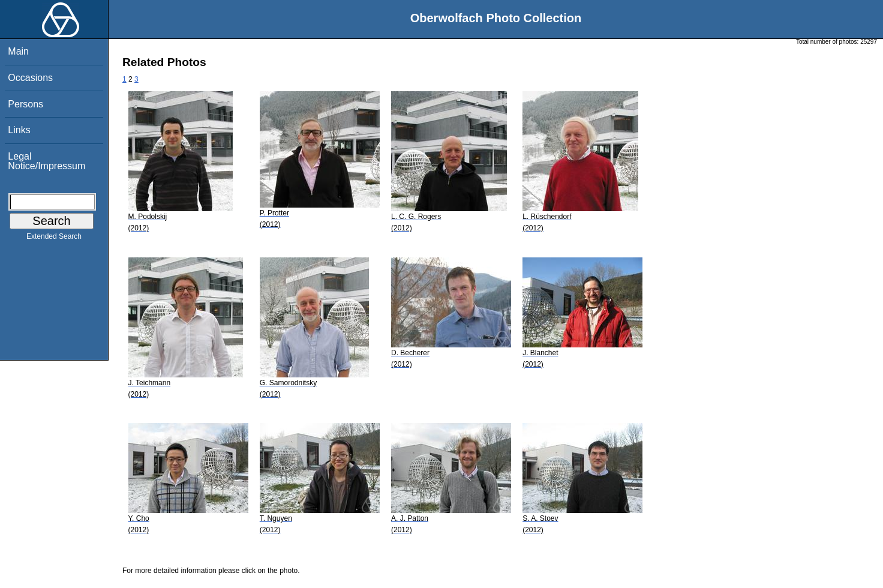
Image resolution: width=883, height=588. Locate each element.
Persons (25, 104)
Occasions (30, 78)
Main (18, 51)
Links (19, 130)
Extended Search (54, 239)
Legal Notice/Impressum (46, 161)
